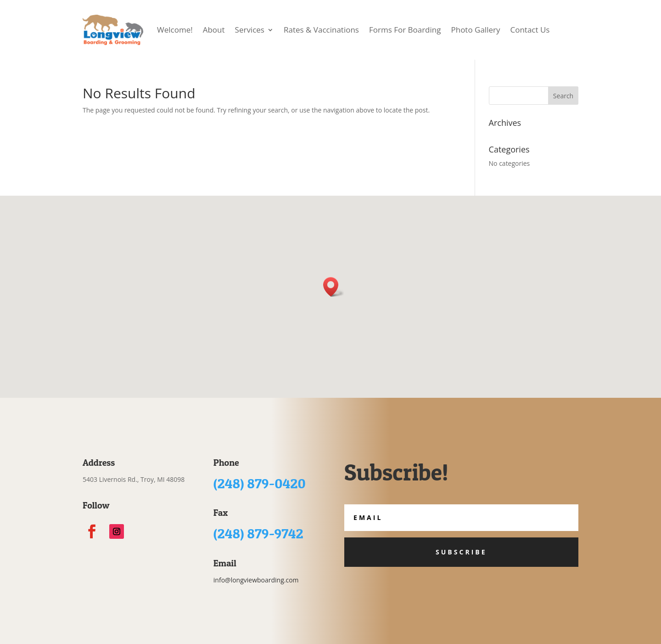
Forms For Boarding (405, 30)
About (214, 30)
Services (250, 30)
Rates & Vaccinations (321, 30)
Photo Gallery (475, 30)
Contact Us (530, 30)
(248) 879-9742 (258, 533)
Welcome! (175, 30)
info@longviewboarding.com (256, 580)
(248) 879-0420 (260, 483)
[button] (334, 287)
